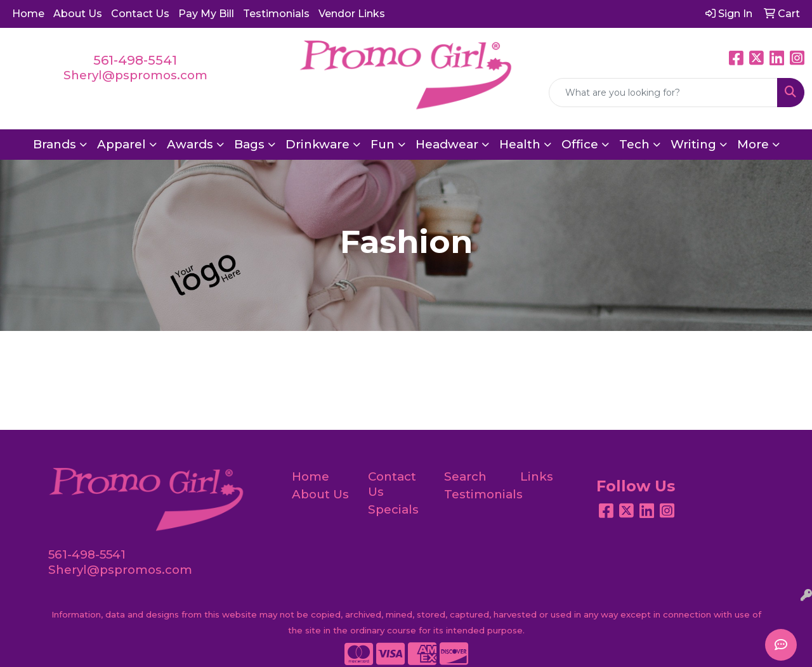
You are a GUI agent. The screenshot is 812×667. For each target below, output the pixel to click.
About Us (78, 14)
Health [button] (520, 144)
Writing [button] (693, 144)
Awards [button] (190, 144)
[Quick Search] (663, 93)
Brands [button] (55, 144)
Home (28, 14)
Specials (393, 509)
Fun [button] (383, 144)
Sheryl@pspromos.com (135, 75)
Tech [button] (634, 144)
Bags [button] (249, 144)
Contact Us (140, 14)
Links (537, 476)
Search (465, 476)
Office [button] (580, 144)
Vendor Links (352, 14)
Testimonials (276, 14)
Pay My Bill (206, 14)
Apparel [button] (121, 144)
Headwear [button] (447, 144)
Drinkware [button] (318, 144)
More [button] (753, 144)
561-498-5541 (135, 60)
